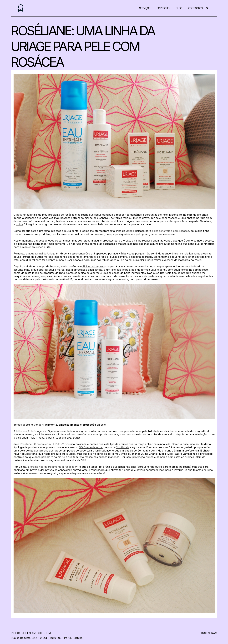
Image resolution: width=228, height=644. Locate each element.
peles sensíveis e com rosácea (170, 231)
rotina (19, 224)
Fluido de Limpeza (94, 266)
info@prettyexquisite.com (31, 633)
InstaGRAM (209, 633)
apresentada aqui (68, 431)
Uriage (130, 231)
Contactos (195, 8)
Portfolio (163, 8)
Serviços (145, 8)
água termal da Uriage (42, 253)
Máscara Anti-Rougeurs (31, 431)
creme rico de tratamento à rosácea (52, 467)
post (19, 215)
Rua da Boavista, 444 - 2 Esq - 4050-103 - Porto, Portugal (47, 638)
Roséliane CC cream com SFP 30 (40, 444)
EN (207, 8)
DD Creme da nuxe (91, 447)
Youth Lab (123, 447)
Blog (179, 8)
